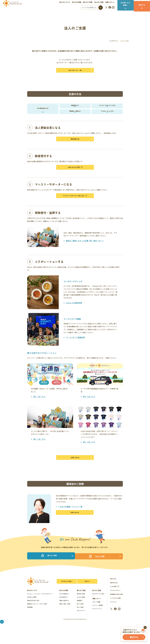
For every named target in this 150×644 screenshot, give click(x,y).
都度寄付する (75, 108)
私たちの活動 (78, 2)
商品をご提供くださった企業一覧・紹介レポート (85, 251)
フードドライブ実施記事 (75, 348)
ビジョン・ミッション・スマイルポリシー (40, 606)
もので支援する (64, 606)
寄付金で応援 (81, 606)
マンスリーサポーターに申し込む (75, 205)
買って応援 (80, 617)
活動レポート (111, 2)
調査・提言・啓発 (65, 617)
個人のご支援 (89, 2)
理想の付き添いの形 (33, 613)
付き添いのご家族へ (66, 594)
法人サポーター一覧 (75, 71)
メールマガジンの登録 (116, 613)
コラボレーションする (107, 117)
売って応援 (80, 620)
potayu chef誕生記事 (74, 313)
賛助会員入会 (75, 146)
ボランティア (81, 623)
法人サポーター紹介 (98, 606)
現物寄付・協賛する (75, 117)
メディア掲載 (96, 615)
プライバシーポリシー (116, 603)
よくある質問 (115, 599)
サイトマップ (114, 617)
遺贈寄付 (79, 613)
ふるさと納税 (81, 610)
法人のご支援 (100, 2)
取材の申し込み (114, 595)
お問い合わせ (75, 468)
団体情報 (30, 620)
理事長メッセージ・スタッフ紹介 (37, 617)
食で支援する (63, 610)
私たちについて (66, 2)
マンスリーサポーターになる (107, 108)
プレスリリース (97, 621)
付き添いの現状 (32, 610)
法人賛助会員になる (43, 112)
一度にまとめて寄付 (75, 176)
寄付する (87, 594)
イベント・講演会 (98, 618)
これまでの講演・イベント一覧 (70, 518)
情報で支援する (64, 613)
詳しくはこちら (39, 407)
